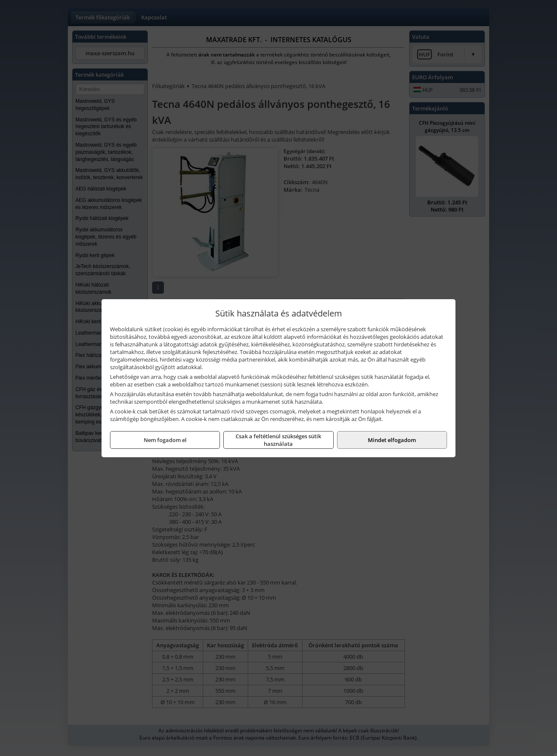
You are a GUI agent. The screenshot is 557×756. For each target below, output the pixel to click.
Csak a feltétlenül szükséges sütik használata (278, 440)
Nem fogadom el (165, 440)
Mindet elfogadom (392, 440)
